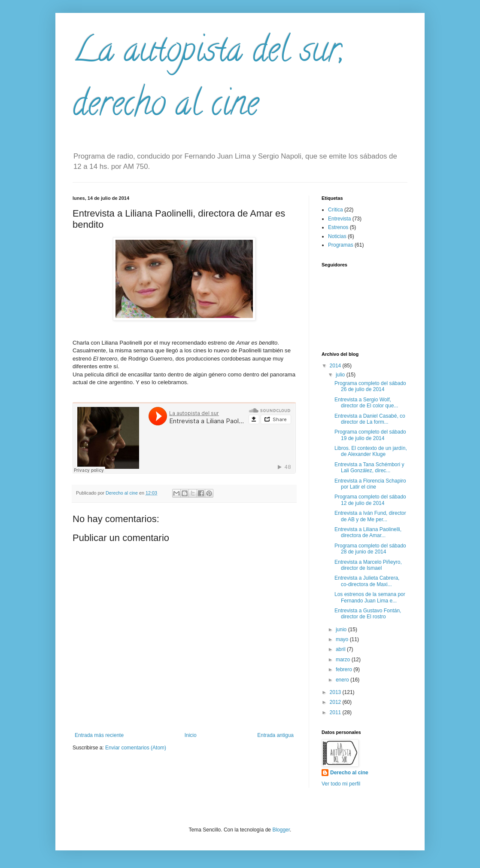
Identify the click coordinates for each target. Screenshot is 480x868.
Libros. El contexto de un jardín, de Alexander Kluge (371, 451)
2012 (336, 702)
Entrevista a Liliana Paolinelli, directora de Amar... (368, 532)
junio (342, 630)
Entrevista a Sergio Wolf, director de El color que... (366, 403)
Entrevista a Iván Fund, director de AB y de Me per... (370, 516)
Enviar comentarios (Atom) (136, 748)
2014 (336, 366)
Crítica (336, 210)
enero (343, 680)
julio (341, 375)
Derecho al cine (349, 773)
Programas (341, 245)
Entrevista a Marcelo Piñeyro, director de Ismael (368, 565)
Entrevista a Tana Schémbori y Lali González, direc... (369, 468)
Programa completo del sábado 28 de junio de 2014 (370, 549)
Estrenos (338, 227)
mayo (343, 639)
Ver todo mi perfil (341, 784)
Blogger (281, 830)
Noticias (337, 236)
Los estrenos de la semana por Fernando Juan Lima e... (370, 597)
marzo (344, 660)
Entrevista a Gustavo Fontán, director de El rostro (368, 614)
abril (341, 649)
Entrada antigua (275, 735)
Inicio (191, 735)
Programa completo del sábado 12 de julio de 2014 (370, 500)
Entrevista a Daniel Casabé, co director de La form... (370, 419)
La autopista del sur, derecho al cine (208, 80)
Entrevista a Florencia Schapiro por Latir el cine (370, 484)
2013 (336, 692)
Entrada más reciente (99, 735)
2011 (336, 712)
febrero (345, 669)
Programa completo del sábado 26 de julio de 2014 (370, 386)
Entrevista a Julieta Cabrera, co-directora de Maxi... (367, 581)
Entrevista (339, 219)
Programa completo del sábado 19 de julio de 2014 (370, 435)
